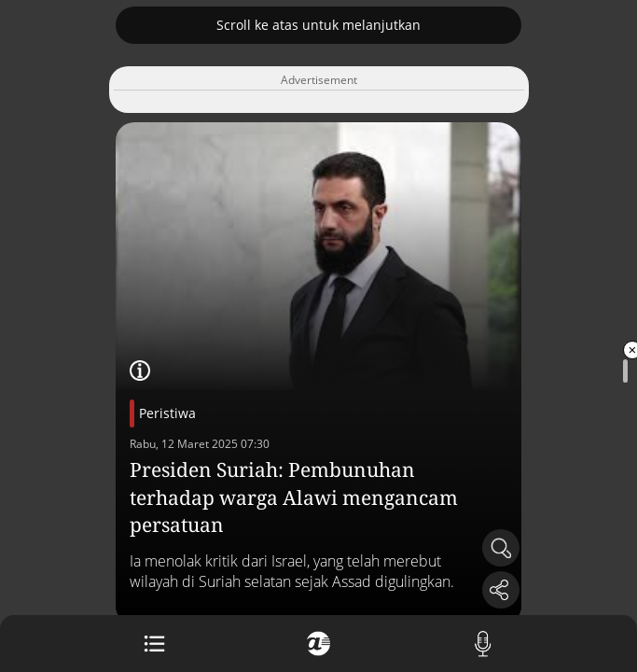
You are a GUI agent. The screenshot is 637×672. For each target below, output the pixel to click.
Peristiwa (167, 413)
